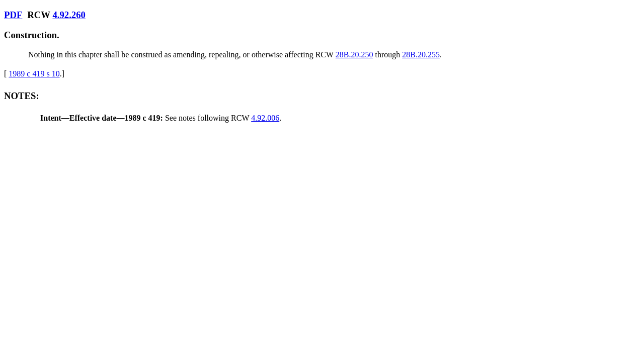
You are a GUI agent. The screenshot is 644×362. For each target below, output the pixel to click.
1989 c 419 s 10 (34, 74)
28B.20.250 (354, 55)
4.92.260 (69, 15)
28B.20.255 (421, 55)
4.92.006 (265, 118)
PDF (13, 15)
